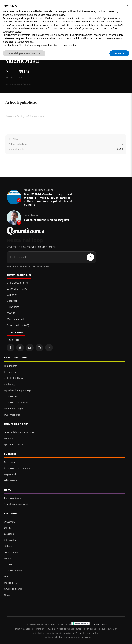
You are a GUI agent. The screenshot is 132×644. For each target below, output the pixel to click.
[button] (128, 5)
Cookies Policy (100, 625)
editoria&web (11, 480)
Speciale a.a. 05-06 (14, 444)
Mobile (11, 313)
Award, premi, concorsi (16, 504)
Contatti (12, 301)
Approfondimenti (16, 358)
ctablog (8, 546)
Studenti (9, 438)
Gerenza (12, 295)
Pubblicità (13, 307)
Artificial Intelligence (15, 378)
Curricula (9, 564)
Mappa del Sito (12, 583)
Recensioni (10, 462)
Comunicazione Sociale (16, 402)
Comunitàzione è (13, 570)
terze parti (56, 18)
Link (6, 577)
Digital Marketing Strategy (18, 390)
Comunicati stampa (14, 498)
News (8, 490)
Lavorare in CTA (17, 289)
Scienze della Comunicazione (19, 432)
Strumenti (11, 513)
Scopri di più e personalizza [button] (24, 53)
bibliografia (10, 540)
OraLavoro (10, 522)
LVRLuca (96, 633)
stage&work (10, 474)
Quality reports (12, 415)
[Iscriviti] (90, 257)
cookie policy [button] (58, 15)
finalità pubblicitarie (101, 25)
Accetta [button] (119, 53)
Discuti (8, 528)
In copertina (10, 372)
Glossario (9, 534)
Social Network (12, 552)
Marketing (9, 384)
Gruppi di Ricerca (13, 589)
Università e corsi (17, 424)
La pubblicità (11, 366)
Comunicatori (11, 396)
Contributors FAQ (18, 325)
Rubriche (10, 454)
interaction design (13, 409)
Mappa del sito (16, 319)
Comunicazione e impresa (18, 468)
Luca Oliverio (84, 633)
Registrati (13, 340)
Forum (8, 558)
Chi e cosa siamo (17, 283)
